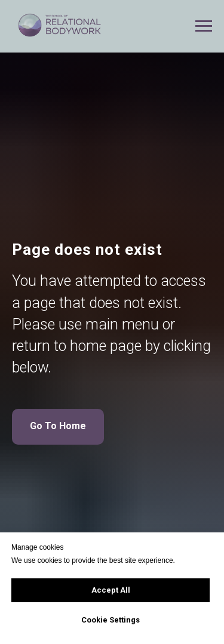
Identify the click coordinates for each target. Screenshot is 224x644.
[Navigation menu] (204, 26)
